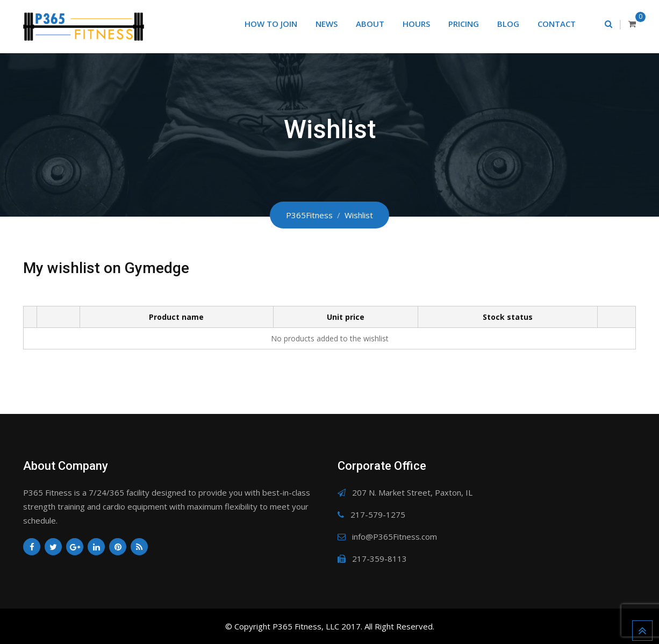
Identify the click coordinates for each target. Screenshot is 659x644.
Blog (508, 24)
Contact (557, 24)
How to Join (271, 24)
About (370, 24)
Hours (416, 24)
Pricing (464, 24)
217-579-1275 (378, 514)
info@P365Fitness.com (395, 536)
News (327, 24)
